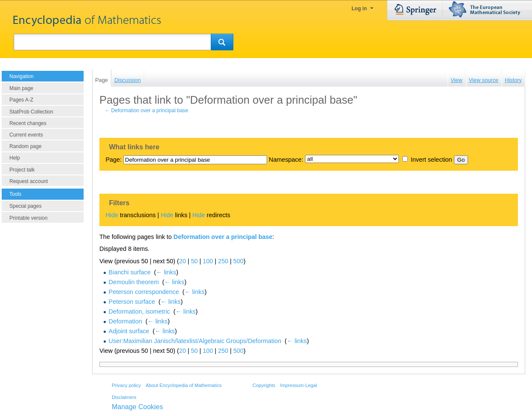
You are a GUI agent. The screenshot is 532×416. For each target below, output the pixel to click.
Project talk (22, 170)
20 (183, 261)
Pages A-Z (21, 100)
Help (15, 158)
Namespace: (286, 160)
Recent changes (28, 123)
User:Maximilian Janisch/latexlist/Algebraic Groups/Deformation (195, 341)
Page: (113, 160)
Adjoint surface (129, 331)
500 (238, 261)
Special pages (25, 206)
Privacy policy (126, 385)
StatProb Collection (31, 112)
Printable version (28, 218)
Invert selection (432, 160)
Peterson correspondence (144, 292)
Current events (26, 135)
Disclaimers (124, 397)
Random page (25, 146)
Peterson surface (132, 302)
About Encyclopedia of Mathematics (183, 385)
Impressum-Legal (299, 385)
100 (208, 261)
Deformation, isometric (140, 311)
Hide (112, 215)
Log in (359, 9)
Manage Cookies (137, 407)
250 (223, 261)
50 (194, 261)
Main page (21, 88)
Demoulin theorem (134, 282)
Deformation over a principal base (150, 111)
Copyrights (264, 385)
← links (166, 272)
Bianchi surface (130, 272)
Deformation (125, 321)
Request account (29, 181)
